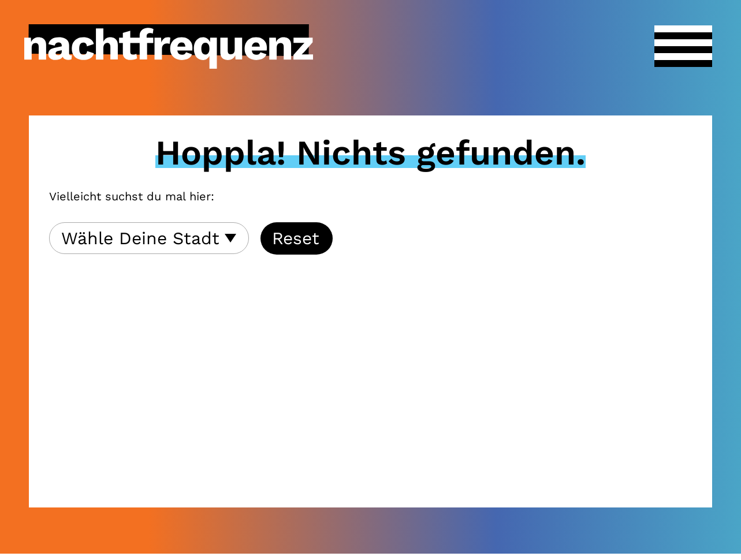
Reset (296, 238)
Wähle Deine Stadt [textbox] (140, 238)
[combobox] (149, 238)
